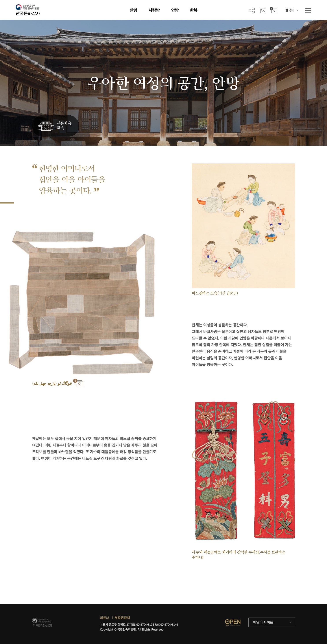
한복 (194, 10)
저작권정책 (122, 618)
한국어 (290, 10)
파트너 (105, 618)
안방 (175, 10)
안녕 (133, 10)
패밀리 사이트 (263, 622)
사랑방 (154, 10)
